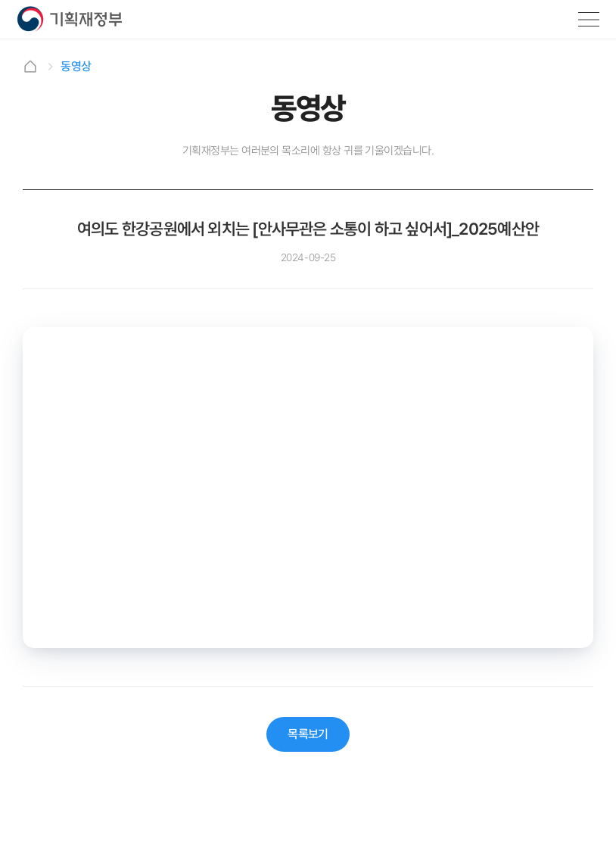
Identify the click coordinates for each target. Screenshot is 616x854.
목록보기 (308, 734)
